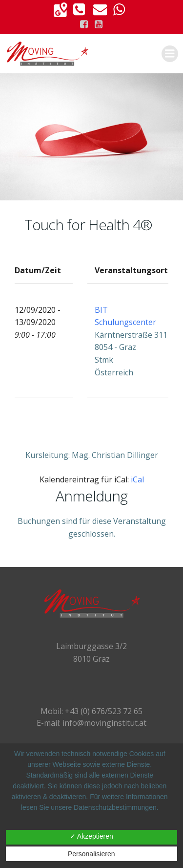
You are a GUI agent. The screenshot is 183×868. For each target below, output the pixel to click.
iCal (137, 479)
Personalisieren (91, 854)
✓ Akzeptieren (91, 836)
